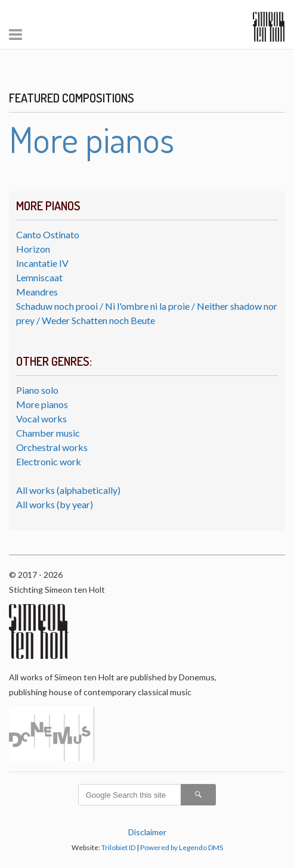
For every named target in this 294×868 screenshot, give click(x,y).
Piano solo (37, 390)
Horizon (33, 249)
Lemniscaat (39, 277)
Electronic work (49, 461)
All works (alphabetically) (68, 490)
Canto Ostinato (48, 234)
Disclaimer (147, 832)
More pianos (42, 404)
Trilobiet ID (118, 847)
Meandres (37, 292)
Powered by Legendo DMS (182, 847)
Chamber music (48, 433)
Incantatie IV (42, 263)
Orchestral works (52, 447)
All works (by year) (55, 504)
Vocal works (41, 419)
